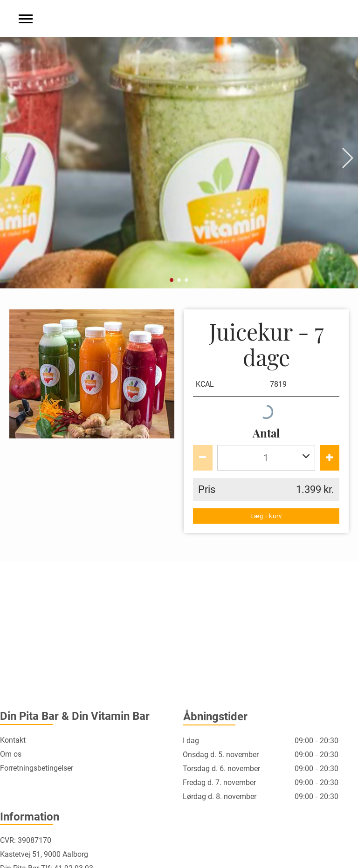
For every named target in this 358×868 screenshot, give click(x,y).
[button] (11, 158)
